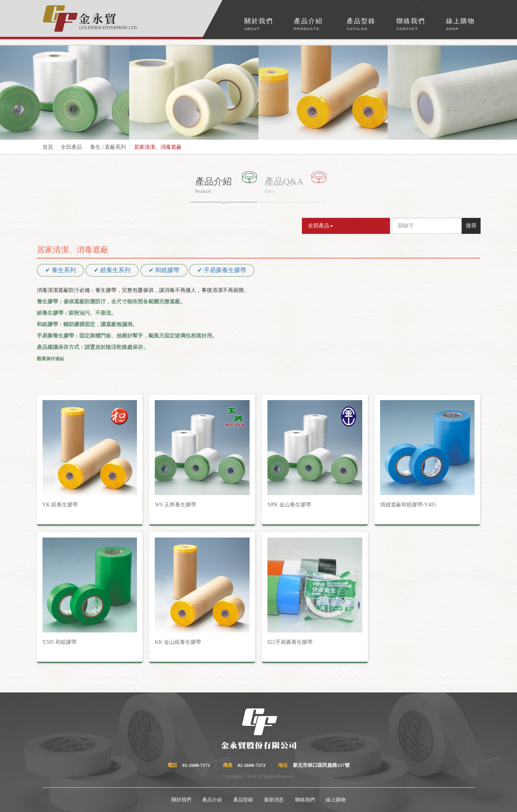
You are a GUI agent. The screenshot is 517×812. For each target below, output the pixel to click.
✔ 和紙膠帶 (164, 270)
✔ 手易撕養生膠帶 (222, 270)
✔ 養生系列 (60, 270)
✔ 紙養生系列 (112, 270)
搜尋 (471, 226)
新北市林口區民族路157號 (321, 765)
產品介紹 (308, 25)
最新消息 (274, 800)
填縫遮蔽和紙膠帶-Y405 (408, 505)
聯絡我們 (411, 25)
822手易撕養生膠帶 (290, 642)
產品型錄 (361, 25)
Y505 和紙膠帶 (60, 642)
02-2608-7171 (196, 765)
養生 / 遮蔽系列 (108, 147)
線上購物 (460, 25)
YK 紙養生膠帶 (60, 505)
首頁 (48, 147)
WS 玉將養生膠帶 (175, 505)
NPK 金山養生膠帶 (289, 505)
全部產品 (71, 147)
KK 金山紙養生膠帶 (178, 642)
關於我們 (259, 25)
